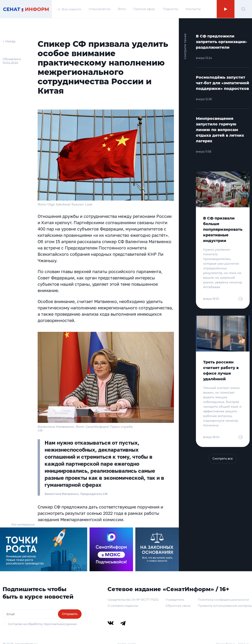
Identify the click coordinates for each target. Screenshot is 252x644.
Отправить (70, 614)
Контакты (193, 9)
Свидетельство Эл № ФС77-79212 (133, 600)
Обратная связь (178, 606)
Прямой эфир (144, 9)
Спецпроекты (99, 9)
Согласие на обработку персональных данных (42, 624)
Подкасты (170, 9)
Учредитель (175, 600)
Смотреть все (223, 459)
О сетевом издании (123, 606)
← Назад (9, 41)
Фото (122, 9)
